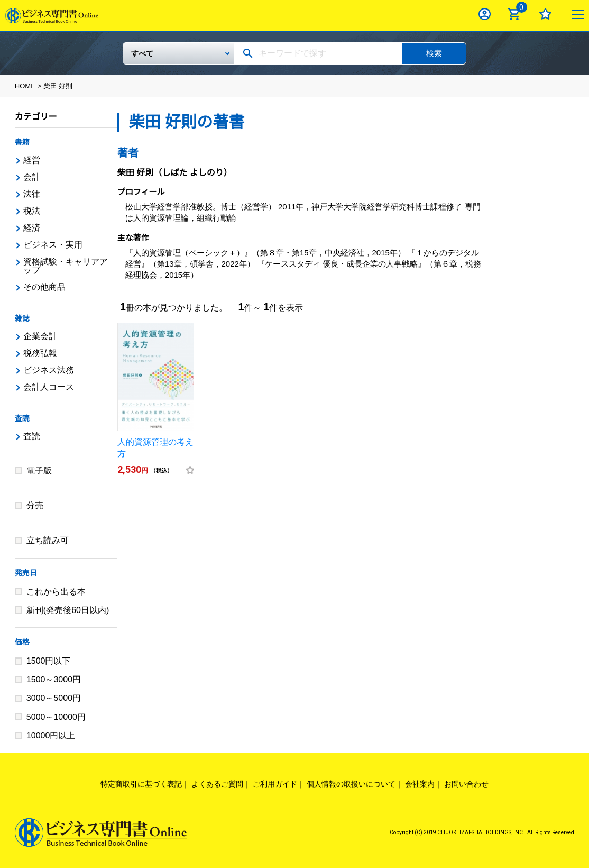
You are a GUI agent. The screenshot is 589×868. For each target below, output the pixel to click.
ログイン (485, 14)
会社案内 (420, 784)
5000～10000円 (56, 717)
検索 (434, 53)
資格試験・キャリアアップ (66, 266)
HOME (25, 86)
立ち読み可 (48, 540)
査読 (22, 418)
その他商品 (44, 287)
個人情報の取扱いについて (351, 784)
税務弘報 (40, 353)
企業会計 (40, 336)
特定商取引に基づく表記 (141, 784)
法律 (32, 194)
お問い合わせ (466, 784)
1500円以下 (49, 661)
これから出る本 (56, 592)
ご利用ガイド (275, 784)
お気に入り (545, 14)
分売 (35, 505)
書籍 (22, 142)
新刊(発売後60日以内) (68, 610)
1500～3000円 (54, 679)
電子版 (39, 470)
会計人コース (49, 387)
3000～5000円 (54, 698)
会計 (32, 177)
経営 (32, 160)
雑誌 (22, 318)
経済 (32, 228)
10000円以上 (51, 735)
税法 (32, 211)
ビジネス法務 (49, 370)
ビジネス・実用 (53, 245)
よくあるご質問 (217, 784)
